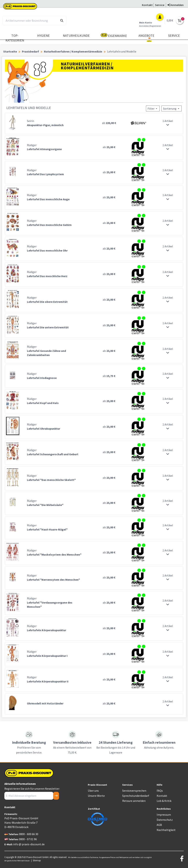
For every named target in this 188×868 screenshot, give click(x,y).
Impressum (164, 815)
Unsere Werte (96, 796)
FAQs (160, 791)
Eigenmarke (114, 36)
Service (174, 36)
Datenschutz (165, 820)
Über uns (93, 791)
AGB (159, 825)
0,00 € (170, 20)
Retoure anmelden (134, 801)
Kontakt (162, 796)
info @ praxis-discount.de (29, 844)
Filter (153, 108)
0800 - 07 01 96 (28, 839)
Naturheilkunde (76, 36)
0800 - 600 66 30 (29, 834)
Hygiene (43, 36)
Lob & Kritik (164, 801)
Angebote (146, 37)
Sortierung (172, 108)
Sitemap (37, 860)
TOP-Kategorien (15, 38)
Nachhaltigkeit (166, 830)
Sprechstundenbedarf (136, 796)
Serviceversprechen (134, 791)
